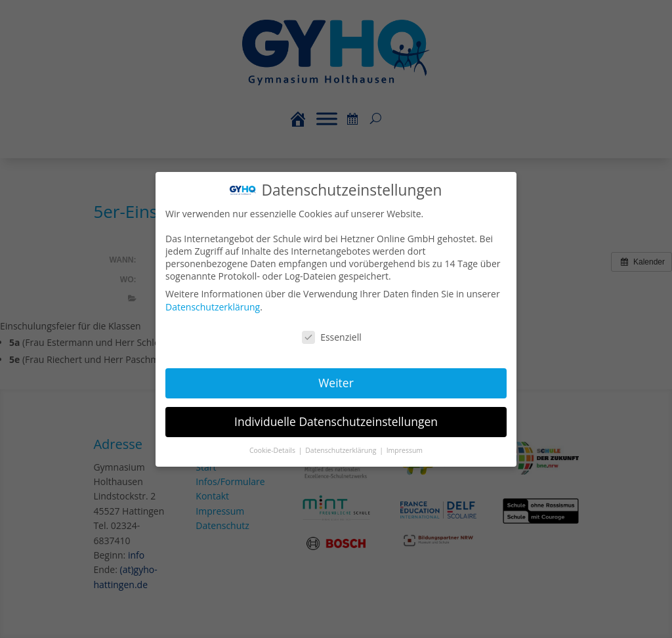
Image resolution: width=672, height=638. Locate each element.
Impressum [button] (404, 449)
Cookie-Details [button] (274, 449)
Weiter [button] (336, 382)
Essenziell (332, 336)
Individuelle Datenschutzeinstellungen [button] (336, 420)
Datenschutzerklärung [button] (342, 449)
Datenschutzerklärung (214, 307)
